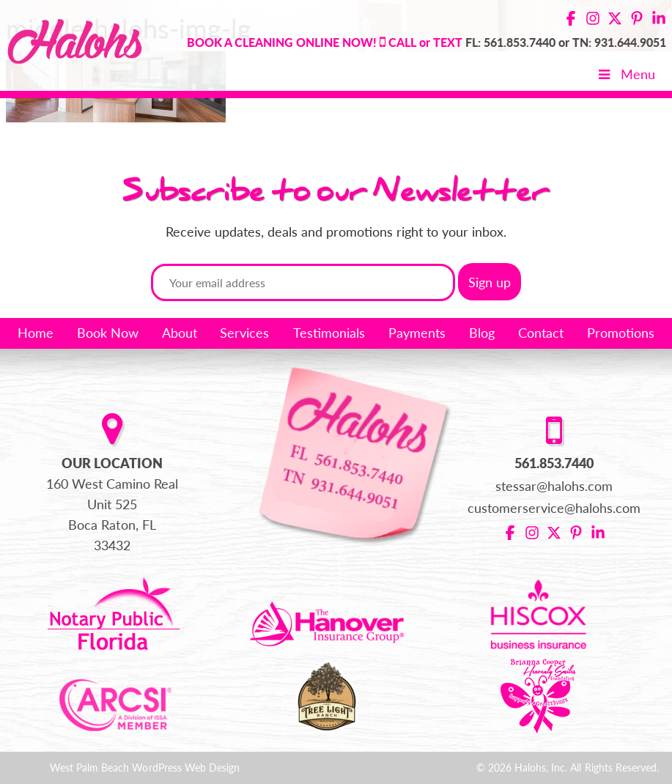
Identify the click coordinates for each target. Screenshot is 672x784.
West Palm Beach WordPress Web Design (145, 768)
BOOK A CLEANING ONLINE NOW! (282, 42)
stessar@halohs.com (554, 486)
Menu (625, 74)
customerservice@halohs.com (554, 508)
